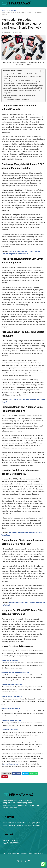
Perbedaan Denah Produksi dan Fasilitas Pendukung (21, 83)
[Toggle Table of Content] (41, 71)
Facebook (17, 774)
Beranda (4, 10)
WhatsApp (34, 774)
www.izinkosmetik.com (11, 764)
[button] (42, 3)
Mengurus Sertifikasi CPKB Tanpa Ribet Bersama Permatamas (20, 96)
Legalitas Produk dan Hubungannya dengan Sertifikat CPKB (23, 88)
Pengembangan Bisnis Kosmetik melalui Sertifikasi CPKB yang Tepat (22, 92)
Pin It (5, 777)
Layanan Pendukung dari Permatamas (18, 100)
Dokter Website (37, 854)
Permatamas (12, 10)
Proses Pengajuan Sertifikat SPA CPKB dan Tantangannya (22, 81)
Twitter (25, 774)
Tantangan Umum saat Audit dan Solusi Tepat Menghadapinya (24, 86)
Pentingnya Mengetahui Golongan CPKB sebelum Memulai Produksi (23, 77)
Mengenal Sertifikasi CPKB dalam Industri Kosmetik (20, 74)
